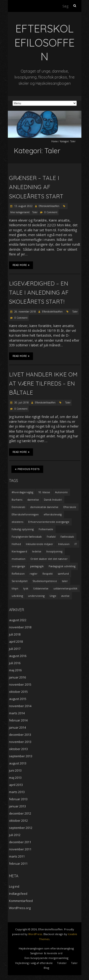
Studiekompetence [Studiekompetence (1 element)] (45, 581)
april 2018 (16, 641)
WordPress (35, 934)
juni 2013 (15, 770)
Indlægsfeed (18, 894)
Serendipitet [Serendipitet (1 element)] (20, 581)
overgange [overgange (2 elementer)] (18, 566)
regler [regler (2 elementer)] (34, 574)
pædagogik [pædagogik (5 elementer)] (37, 566)
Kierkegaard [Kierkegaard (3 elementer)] (19, 551)
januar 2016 (17, 677)
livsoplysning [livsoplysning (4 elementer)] (54, 551)
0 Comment (51, 212)
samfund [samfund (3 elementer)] (63, 574)
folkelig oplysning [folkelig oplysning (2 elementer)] (23, 529)
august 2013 (18, 763)
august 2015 (18, 699)
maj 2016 (15, 670)
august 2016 (18, 656)
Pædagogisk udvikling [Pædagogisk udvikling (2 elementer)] (62, 566)
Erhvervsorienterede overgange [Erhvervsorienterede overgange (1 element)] (49, 522)
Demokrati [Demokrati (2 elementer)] (18, 507)
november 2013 (20, 742)
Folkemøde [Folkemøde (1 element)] (46, 529)
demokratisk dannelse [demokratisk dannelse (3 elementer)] (44, 507)
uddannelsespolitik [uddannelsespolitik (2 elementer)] (65, 588)
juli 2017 (15, 649)
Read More (21, 265)
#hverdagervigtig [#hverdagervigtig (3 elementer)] (22, 492)
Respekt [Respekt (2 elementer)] (48, 574)
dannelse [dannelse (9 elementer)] (33, 500)
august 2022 (18, 620)
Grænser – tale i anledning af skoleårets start (36, 187)
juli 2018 (15, 634)
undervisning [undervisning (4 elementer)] (36, 596)
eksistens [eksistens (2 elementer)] (17, 522)
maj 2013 (15, 778)
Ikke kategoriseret (20, 212)
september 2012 (21, 828)
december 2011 (20, 842)
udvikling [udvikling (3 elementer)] (17, 596)
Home (54, 141)
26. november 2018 (25, 312)
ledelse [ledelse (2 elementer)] (37, 551)
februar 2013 (18, 799)
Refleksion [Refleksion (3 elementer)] (18, 574)
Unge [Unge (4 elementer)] (53, 596)
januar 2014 (17, 727)
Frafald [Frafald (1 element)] (51, 537)
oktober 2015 (18, 692)
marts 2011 (17, 856)
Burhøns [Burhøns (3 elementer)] (17, 500)
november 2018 (20, 627)
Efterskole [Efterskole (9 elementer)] (70, 507)
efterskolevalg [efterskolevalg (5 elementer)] (53, 514)
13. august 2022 (23, 206)
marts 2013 (17, 792)
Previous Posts (27, 469)
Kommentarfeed (21, 901)
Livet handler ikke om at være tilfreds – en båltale (43, 384)
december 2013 (20, 735)
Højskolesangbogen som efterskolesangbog (46, 948)
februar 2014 (18, 720)
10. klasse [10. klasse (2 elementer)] (44, 492)
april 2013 (16, 785)
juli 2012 (15, 835)
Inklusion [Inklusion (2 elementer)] (64, 544)
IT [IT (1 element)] (76, 544)
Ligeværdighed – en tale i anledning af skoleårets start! (39, 293)
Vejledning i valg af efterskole (34, 963)
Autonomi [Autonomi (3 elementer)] (61, 492)
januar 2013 (17, 806)
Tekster (62, 963)
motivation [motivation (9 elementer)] (19, 559)
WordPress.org (20, 908)
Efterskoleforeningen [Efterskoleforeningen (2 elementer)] (25, 514)
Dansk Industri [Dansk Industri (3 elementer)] (53, 500)
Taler (35, 212)
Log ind (14, 886)
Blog (46, 968)
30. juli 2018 (21, 403)
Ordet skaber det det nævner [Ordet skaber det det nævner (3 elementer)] (49, 559)
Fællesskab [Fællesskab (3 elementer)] (67, 537)
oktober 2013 (18, 749)
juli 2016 (15, 663)
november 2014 (20, 706)
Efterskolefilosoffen (49, 206)
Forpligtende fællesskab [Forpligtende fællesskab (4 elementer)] (27, 537)
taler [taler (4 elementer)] (65, 581)
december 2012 (20, 813)
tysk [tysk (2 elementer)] (26, 588)
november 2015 (20, 684)
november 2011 (20, 849)
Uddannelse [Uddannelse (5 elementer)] (41, 588)
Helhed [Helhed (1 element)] (16, 544)
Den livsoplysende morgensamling (46, 958)
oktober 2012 (18, 821)
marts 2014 (17, 713)
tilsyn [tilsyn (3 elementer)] (15, 588)
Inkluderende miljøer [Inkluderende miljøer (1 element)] (40, 544)
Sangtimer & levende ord (46, 953)
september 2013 (21, 756)
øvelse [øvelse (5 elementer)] (65, 596)
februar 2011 (18, 863)
